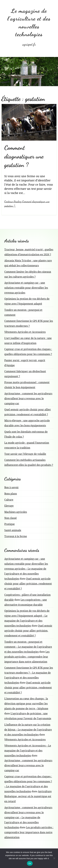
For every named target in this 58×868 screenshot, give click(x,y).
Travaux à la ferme (16, 536)
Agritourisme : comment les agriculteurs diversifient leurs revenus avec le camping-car (28, 398)
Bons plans (11, 494)
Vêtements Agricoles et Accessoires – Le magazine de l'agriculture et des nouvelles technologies (28, 751)
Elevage (9, 506)
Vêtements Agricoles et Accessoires (25, 332)
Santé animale (13, 530)
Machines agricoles (16, 512)
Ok (30, 863)
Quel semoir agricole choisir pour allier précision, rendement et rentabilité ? (28, 584)
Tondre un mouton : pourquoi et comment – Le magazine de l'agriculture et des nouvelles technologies (28, 647)
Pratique (10, 524)
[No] (54, 858)
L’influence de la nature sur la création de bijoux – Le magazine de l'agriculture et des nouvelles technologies (28, 730)
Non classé (11, 518)
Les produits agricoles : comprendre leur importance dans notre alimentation (27, 657)
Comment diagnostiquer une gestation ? (24, 156)
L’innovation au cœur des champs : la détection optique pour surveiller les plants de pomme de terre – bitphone (26, 704)
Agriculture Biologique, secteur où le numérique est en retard (28, 796)
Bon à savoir (12, 487)
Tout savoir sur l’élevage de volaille (25, 454)
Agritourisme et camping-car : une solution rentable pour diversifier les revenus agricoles (26, 288)
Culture (9, 500)
